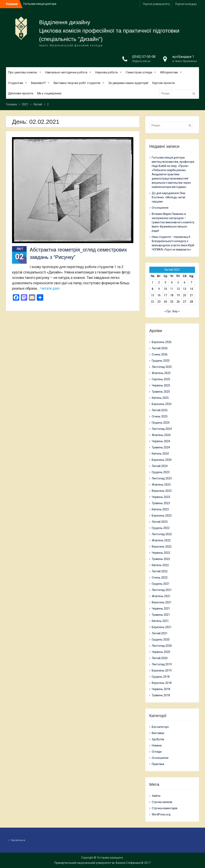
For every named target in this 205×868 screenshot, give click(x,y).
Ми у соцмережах (49, 93)
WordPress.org (161, 814)
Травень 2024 (161, 447)
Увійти (156, 796)
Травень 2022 (161, 559)
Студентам (16, 83)
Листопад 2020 (162, 646)
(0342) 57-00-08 (144, 57)
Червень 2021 (161, 609)
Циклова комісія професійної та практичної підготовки (109, 31)
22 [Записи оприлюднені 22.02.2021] (153, 302)
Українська (18, 840)
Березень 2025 (162, 404)
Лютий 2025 (160, 410)
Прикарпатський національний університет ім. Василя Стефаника (97, 863)
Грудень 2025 (161, 361)
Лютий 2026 (160, 348)
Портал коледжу (186, 4)
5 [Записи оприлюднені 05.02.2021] (178, 282)
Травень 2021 (161, 615)
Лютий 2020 (160, 658)
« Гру (168, 311)
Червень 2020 (161, 652)
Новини (157, 745)
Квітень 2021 (160, 621)
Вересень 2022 (162, 547)
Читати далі (50, 288)
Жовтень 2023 (161, 485)
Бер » (176, 311)
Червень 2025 (161, 385)
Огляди (157, 752)
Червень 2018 (161, 689)
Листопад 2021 (162, 590)
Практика (158, 764)
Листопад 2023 (162, 478)
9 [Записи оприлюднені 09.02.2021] (159, 289)
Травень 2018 (161, 695)
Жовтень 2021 (161, 596)
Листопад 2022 (162, 534)
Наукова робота (107, 72)
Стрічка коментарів (165, 808)
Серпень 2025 (161, 379)
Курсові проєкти (163, 83)
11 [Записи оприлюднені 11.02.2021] (172, 289)
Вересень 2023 (162, 491)
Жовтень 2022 (161, 540)
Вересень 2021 (162, 602)
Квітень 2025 (160, 398)
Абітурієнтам (169, 72)
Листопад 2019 (162, 664)
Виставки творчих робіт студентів (77, 83)
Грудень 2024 (161, 423)
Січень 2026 (160, 354)
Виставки (158, 733)
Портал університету (156, 4)
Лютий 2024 (160, 466)
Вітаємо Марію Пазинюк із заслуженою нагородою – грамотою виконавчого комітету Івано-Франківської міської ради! (173, 222)
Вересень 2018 (162, 683)
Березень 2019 (162, 670)
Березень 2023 (162, 516)
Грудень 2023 (161, 472)
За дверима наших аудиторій (128, 83)
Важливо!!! (38, 83)
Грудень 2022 (161, 528)
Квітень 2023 (160, 509)
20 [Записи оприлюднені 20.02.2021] (185, 295)
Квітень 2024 (160, 454)
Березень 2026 (162, 342)
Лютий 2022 (160, 571)
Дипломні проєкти (21, 93)
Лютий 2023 (160, 522)
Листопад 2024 (162, 429)
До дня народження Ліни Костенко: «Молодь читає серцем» (169, 197)
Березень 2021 (162, 627)
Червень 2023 (161, 497)
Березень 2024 (162, 460)
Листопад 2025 (162, 367)
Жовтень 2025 (161, 373)
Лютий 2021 (160, 633)
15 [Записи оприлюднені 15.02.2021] (153, 295)
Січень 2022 (160, 578)
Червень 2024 (161, 441)
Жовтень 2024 (161, 435)
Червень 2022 (161, 553)
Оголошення (160, 208)
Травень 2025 (161, 392)
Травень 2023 (161, 503)
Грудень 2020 (161, 640)
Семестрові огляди (139, 72)
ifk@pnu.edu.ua (141, 61)
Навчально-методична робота (66, 72)
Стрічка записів (162, 802)
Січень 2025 (160, 416)
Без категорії (160, 727)
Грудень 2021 (161, 584)
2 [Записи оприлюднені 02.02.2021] (159, 282)
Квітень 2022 (160, 565)
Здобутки (158, 739)
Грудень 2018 (161, 677)
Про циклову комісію (23, 72)
